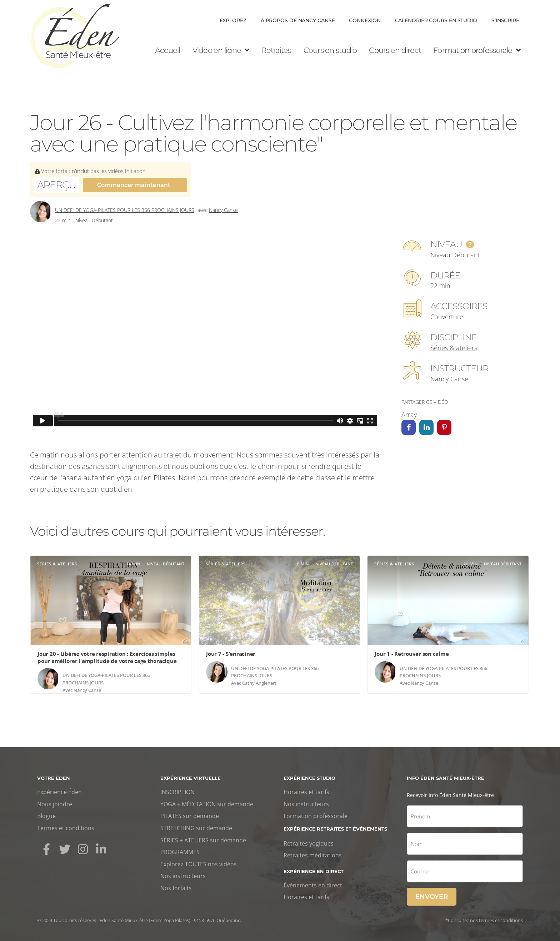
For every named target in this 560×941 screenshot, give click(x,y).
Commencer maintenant (134, 185)
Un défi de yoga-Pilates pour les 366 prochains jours (125, 210)
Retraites (276, 50)
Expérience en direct (314, 871)
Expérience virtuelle (191, 778)
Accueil (168, 50)
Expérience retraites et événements (335, 829)
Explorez (233, 20)
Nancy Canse (223, 210)
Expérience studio (309, 778)
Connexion (365, 20)
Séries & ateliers (454, 348)
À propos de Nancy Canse (298, 20)
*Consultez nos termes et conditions (484, 920)
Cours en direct (395, 50)
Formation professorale (477, 50)
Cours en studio (330, 50)
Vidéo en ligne (221, 50)
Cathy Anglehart (259, 683)
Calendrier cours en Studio (436, 20)
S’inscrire (505, 20)
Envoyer (432, 897)
